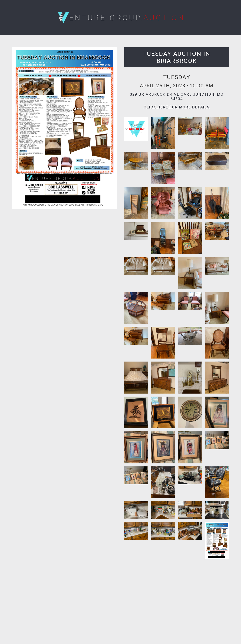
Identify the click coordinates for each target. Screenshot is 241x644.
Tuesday (177, 77)
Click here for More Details (177, 107)
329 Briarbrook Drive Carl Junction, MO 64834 (177, 97)
